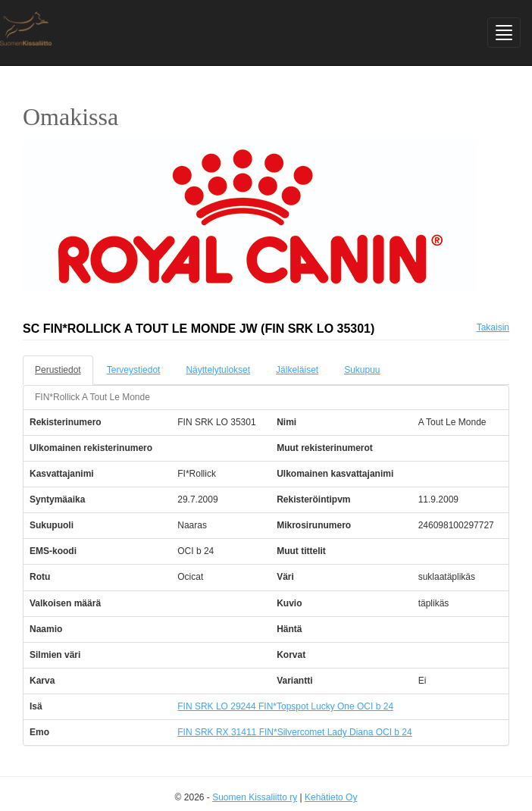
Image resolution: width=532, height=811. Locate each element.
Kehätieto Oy (331, 797)
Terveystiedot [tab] (134, 370)
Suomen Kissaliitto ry (255, 797)
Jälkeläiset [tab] (297, 370)
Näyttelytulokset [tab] (218, 370)
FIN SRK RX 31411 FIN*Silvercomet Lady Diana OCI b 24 (294, 732)
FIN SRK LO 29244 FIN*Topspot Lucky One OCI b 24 (285, 706)
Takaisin (493, 327)
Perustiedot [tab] (58, 370)
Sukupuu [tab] (362, 370)
